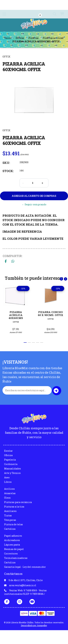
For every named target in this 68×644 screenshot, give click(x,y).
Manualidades (12, 469)
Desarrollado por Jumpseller (34, 625)
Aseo (7, 477)
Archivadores (12, 540)
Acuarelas (10, 493)
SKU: (6, 163)
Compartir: (12, 256)
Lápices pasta (12, 545)
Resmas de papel (14, 549)
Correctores (11, 554)
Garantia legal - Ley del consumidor (25, 567)
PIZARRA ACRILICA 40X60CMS (16, 315)
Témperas (10, 520)
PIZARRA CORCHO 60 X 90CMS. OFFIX (51, 314)
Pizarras (34, 38)
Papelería (10, 460)
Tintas (8, 515)
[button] (53, 14)
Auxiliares (10, 511)
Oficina (8, 455)
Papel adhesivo (13, 536)
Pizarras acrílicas (53, 38)
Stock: (8, 171)
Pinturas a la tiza (14, 507)
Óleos (7, 498)
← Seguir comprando (34, 204)
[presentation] (61, 279)
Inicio (8, 38)
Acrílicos (9, 489)
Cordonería (11, 464)
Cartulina (10, 529)
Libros (8, 482)
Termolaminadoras (16, 558)
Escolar (20, 38)
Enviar (56, 391)
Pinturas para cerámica (18, 502)
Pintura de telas (13, 524)
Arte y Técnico (12, 473)
